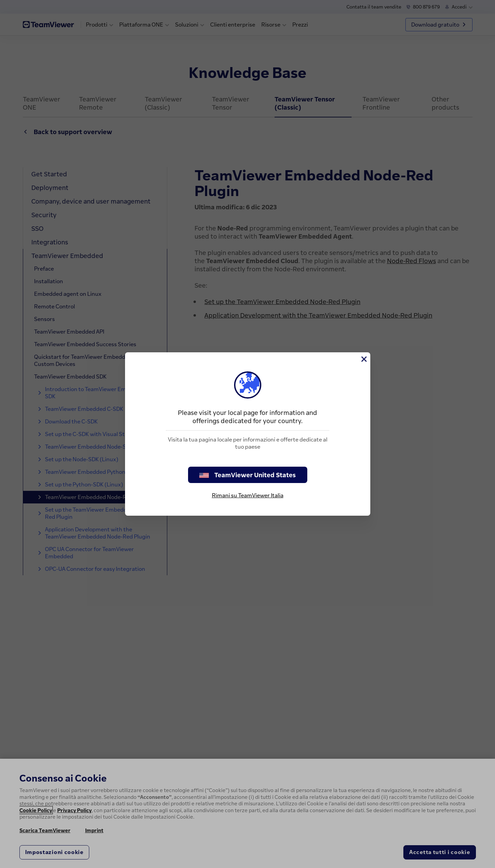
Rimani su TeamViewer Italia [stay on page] (248, 495)
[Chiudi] (363, 359)
